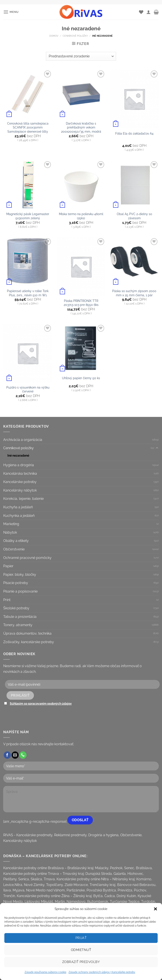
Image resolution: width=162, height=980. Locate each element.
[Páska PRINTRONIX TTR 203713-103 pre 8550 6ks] (81, 267)
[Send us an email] (15, 755)
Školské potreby (16, 608)
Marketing (11, 524)
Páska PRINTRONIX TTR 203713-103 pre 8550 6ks (81, 303)
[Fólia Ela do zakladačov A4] (134, 99)
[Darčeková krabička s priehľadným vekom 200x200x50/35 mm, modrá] (81, 94)
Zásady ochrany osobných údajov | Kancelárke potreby (102, 972)
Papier (8, 566)
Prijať (81, 938)
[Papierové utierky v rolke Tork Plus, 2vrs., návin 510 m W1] (28, 262)
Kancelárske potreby (20, 482)
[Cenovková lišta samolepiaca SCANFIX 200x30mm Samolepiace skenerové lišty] (28, 94)
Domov (54, 36)
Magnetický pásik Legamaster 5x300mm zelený (28, 216)
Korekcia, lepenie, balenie (23, 499)
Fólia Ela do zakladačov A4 (134, 133)
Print (7, 600)
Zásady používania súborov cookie (45, 972)
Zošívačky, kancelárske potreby (29, 642)
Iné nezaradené (18, 455)
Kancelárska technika (20, 474)
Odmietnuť (81, 950)
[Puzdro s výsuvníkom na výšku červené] (28, 353)
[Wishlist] (141, 12)
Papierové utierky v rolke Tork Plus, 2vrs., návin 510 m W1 (28, 293)
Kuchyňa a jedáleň (18, 507)
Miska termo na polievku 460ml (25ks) (81, 216)
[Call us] (23, 755)
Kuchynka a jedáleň (19, 516)
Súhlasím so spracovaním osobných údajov (41, 703)
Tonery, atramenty (18, 625)
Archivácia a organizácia (23, 440)
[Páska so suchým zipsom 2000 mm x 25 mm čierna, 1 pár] (134, 262)
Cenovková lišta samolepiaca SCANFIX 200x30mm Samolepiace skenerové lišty (28, 127)
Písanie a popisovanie (20, 591)
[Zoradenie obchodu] (81, 56)
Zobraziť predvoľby (81, 962)
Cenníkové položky (75, 36)
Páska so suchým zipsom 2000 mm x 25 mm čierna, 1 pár (134, 293)
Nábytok (10, 532)
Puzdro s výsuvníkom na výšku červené (28, 389)
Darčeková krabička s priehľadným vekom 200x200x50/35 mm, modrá (81, 127)
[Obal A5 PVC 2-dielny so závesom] (134, 185)
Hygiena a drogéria (19, 465)
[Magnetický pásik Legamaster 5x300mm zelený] (28, 185)
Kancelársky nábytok (20, 490)
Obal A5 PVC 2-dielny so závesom (134, 216)
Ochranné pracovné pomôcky (27, 558)
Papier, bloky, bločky (20, 575)
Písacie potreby (16, 583)
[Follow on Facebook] (7, 755)
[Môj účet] (149, 12)
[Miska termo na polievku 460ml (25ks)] (81, 185)
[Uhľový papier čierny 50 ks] (81, 348)
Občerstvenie (14, 549)
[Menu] (11, 12)
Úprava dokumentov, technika (27, 633)
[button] (155, 909)
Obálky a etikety (16, 541)
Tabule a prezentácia (20, 617)
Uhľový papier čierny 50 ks (81, 378)
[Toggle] (157, 448)
